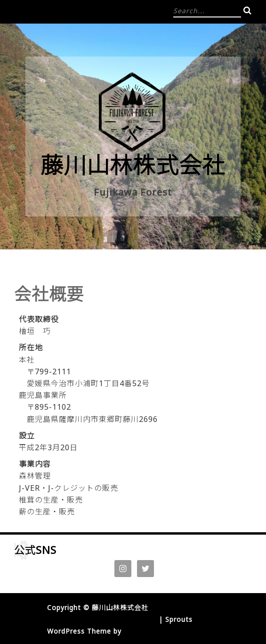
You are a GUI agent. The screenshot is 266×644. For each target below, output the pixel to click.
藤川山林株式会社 (133, 165)
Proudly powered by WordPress (102, 619)
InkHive (137, 631)
